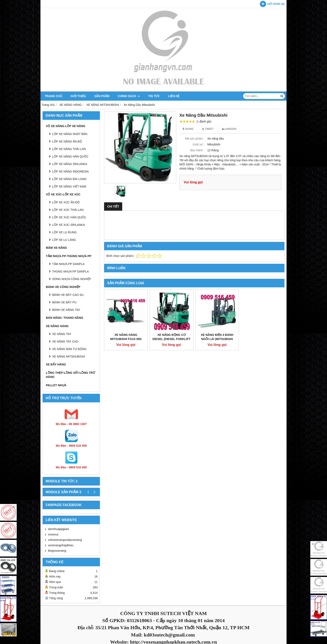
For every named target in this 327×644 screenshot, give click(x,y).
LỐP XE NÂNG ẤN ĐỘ (67, 141)
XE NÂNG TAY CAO (65, 341)
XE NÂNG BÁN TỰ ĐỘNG (69, 349)
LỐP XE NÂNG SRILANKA (70, 164)
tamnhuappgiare (58, 529)
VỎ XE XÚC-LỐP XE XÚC (63, 194)
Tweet (208, 129)
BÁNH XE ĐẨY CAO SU (68, 295)
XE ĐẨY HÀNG (56, 364)
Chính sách (129, 96)
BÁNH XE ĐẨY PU (64, 302)
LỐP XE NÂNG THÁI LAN (69, 149)
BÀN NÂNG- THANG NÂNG (65, 318)
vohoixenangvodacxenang (65, 540)
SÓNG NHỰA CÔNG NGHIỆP (72, 279)
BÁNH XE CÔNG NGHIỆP (63, 287)
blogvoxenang (57, 551)
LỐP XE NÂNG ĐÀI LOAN (69, 179)
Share (188, 129)
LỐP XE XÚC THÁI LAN (68, 210)
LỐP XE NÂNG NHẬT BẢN (70, 134)
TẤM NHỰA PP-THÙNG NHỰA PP (69, 256)
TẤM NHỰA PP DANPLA (68, 264)
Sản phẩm (102, 96)
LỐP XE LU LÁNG (64, 240)
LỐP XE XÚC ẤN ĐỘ (66, 202)
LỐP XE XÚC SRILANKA (69, 225)
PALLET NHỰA (56, 385)
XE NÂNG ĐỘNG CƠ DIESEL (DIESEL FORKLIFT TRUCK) (171, 339)
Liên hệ (174, 96)
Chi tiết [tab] (113, 206)
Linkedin (229, 129)
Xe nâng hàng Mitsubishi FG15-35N (126, 337)
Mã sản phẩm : (195, 139)
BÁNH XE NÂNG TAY (66, 310)
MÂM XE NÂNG (56, 248)
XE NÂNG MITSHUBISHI (69, 356)
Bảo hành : (197, 150)
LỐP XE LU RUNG (64, 232)
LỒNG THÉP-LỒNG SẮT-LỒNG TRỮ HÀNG (70, 375)
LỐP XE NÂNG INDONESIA (70, 171)
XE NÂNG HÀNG (57, 326)
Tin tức (154, 96)
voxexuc (53, 534)
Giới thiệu (78, 96)
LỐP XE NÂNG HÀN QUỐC (70, 156)
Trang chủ (53, 96)
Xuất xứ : (198, 144)
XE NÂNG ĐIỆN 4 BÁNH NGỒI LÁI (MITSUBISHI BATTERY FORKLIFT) (217, 339)
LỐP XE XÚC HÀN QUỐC (69, 217)
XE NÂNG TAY (62, 334)
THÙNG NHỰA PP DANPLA (70, 271)
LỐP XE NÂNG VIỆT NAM (69, 186)
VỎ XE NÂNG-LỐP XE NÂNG (66, 126)
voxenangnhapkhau (61, 545)
